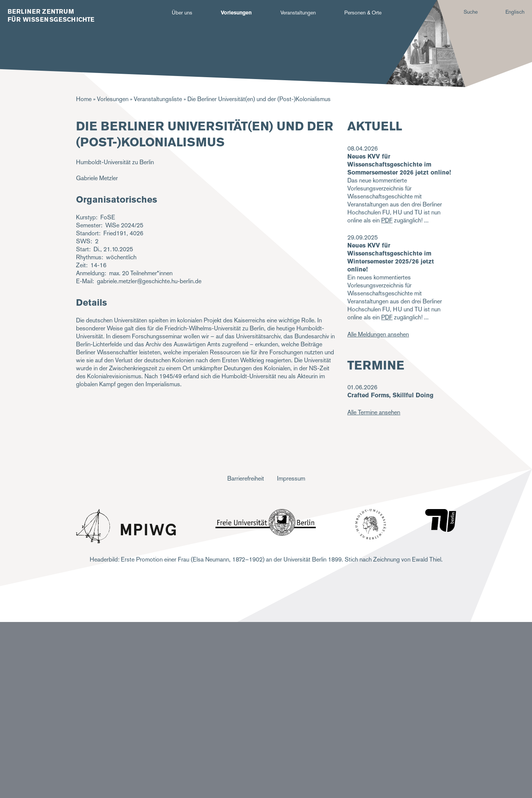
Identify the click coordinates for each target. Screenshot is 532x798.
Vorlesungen (236, 13)
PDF (387, 220)
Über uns (182, 13)
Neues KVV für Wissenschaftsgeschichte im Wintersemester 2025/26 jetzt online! (391, 257)
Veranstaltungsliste (158, 99)
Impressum (291, 478)
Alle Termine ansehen (374, 412)
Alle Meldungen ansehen (378, 334)
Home (84, 99)
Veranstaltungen (298, 13)
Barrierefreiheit (246, 478)
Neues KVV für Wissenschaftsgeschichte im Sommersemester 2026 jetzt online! (399, 164)
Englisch (515, 12)
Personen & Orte (363, 13)
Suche (471, 12)
